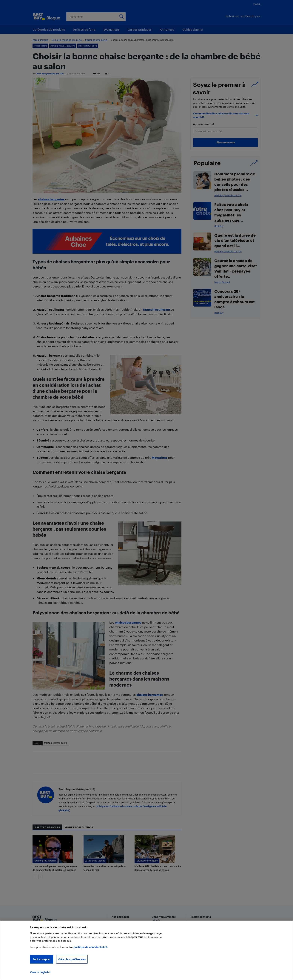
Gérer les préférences (72, 959)
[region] (146, 950)
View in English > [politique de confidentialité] (40, 972)
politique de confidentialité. (91, 947)
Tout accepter (42, 959)
